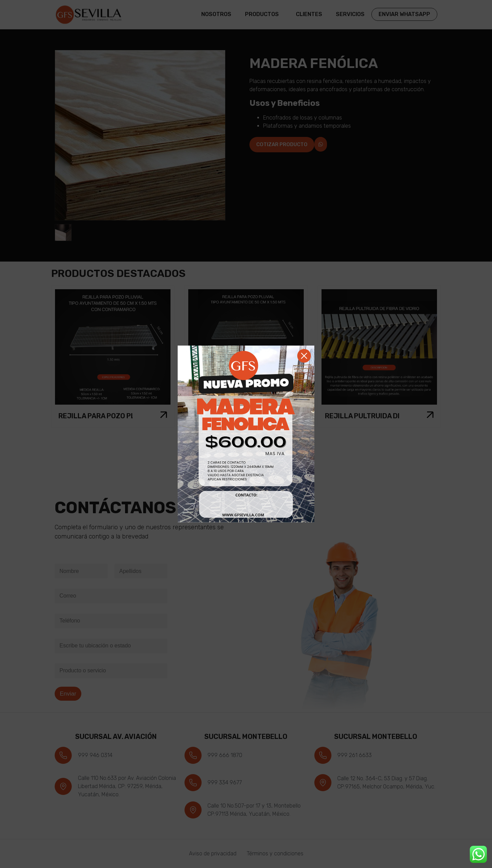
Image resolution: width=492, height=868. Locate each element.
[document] (246, 434)
